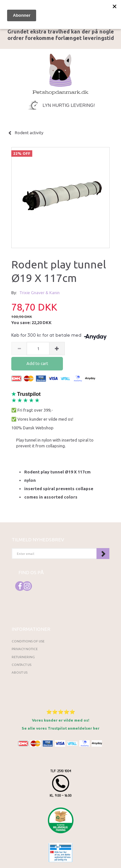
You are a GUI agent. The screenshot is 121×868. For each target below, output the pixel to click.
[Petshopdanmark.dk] (60, 74)
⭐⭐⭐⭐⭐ (61, 712)
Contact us (21, 665)
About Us (20, 672)
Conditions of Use (28, 641)
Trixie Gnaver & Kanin (40, 293)
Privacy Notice (25, 649)
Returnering (23, 657)
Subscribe (103, 554)
